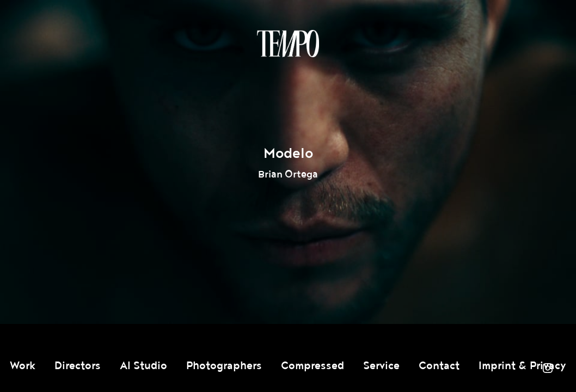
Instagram (548, 368)
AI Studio (143, 366)
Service (381, 366)
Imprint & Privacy (522, 366)
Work (23, 366)
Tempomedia (288, 44)
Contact (439, 366)
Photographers (224, 366)
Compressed (312, 366)
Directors (78, 366)
